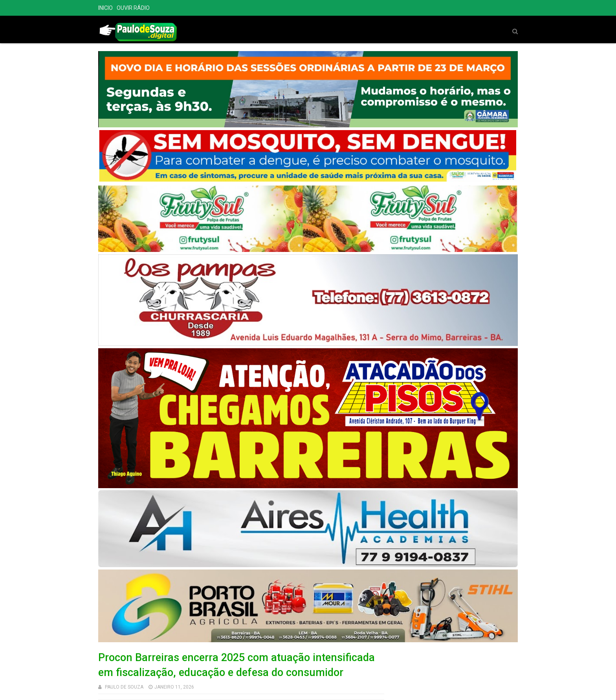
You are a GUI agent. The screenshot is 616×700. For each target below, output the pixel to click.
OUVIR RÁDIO (133, 8)
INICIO (105, 8)
